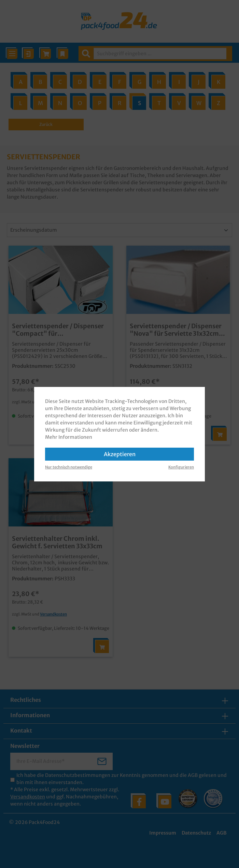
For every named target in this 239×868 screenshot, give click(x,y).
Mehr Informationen (69, 437)
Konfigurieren (181, 467)
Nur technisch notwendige (69, 467)
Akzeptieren (120, 454)
